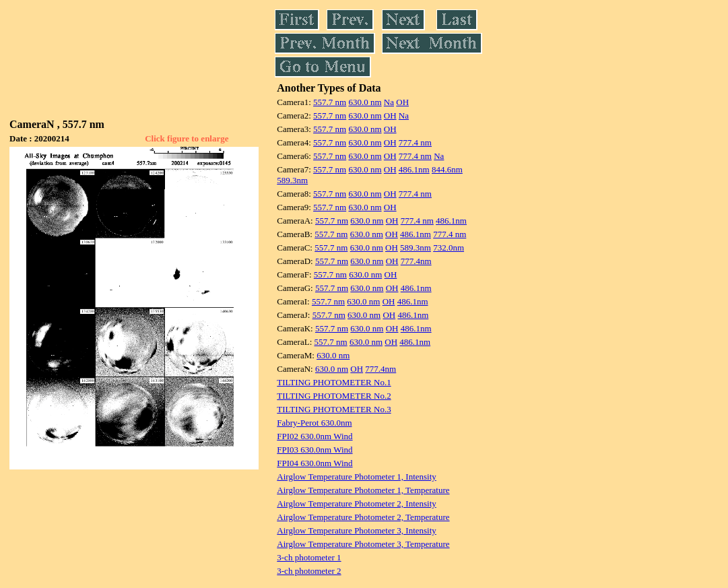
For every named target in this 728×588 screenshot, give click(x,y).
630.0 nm (365, 102)
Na (389, 102)
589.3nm (292, 180)
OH (402, 102)
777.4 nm (415, 142)
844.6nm (447, 169)
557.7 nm (330, 102)
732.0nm (449, 248)
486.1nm (414, 169)
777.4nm (416, 261)
